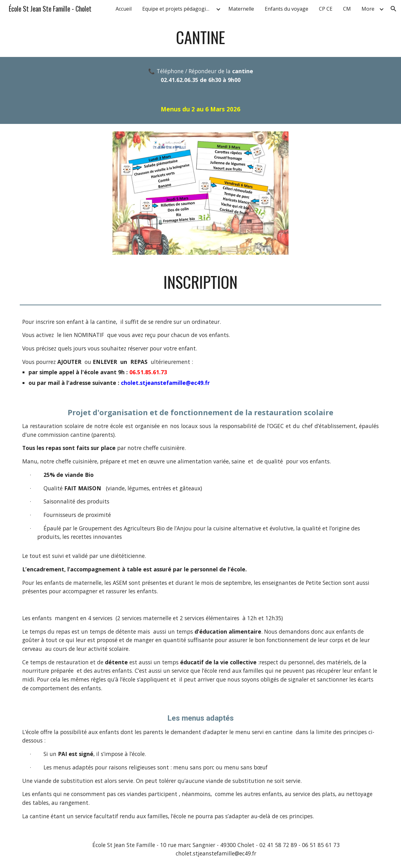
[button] (393, 9)
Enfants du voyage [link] (286, 9)
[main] (200, 37)
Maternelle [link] (241, 9)
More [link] (368, 9)
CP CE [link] (326, 9)
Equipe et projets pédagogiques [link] (178, 9)
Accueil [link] (124, 9)
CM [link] (347, 9)
